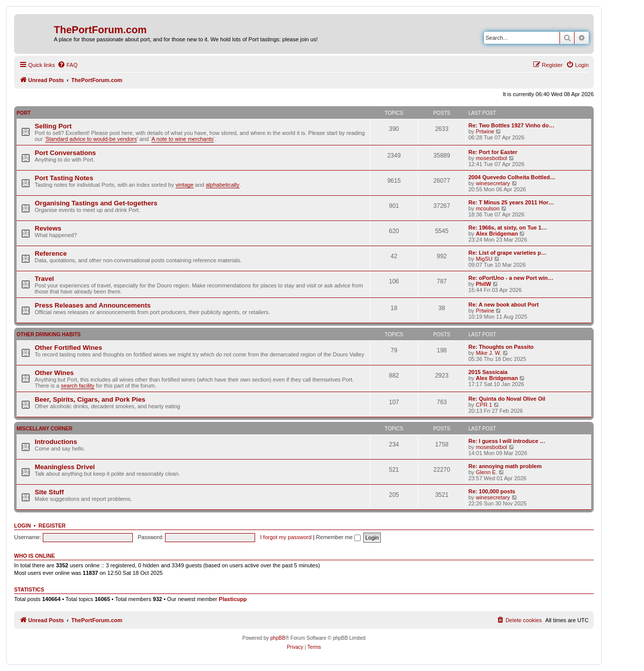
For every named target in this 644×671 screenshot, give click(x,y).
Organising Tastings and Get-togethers (96, 203)
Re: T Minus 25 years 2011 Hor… (511, 202)
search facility (78, 386)
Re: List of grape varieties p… (507, 253)
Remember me (338, 537)
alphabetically (223, 185)
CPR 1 (484, 405)
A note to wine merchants (183, 139)
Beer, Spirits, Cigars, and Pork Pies (90, 399)
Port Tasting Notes (64, 178)
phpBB (278, 638)
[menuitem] (67, 65)
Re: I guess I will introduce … (507, 441)
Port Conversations (65, 153)
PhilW (484, 284)
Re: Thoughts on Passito (501, 347)
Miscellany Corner (45, 429)
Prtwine (485, 131)
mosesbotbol (492, 158)
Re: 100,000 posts (492, 491)
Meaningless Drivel (65, 467)
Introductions (56, 442)
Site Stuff (49, 492)
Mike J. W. (489, 353)
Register (52, 526)
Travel (44, 279)
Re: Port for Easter (493, 152)
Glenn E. (487, 472)
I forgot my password (286, 537)
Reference (51, 253)
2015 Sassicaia (488, 372)
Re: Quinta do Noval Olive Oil (507, 399)
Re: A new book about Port (504, 305)
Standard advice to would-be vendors (91, 139)
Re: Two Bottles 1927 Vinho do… (511, 125)
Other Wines (54, 373)
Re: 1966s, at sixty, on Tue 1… (508, 228)
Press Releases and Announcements (93, 305)
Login (22, 526)
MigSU (484, 259)
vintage (184, 185)
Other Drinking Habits (49, 334)
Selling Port (53, 126)
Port (24, 113)
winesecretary (493, 183)
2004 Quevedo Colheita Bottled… (512, 177)
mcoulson (488, 208)
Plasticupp (233, 599)
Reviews (48, 228)
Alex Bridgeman (497, 234)
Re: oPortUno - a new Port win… (511, 278)
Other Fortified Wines (68, 348)
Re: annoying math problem (505, 466)
